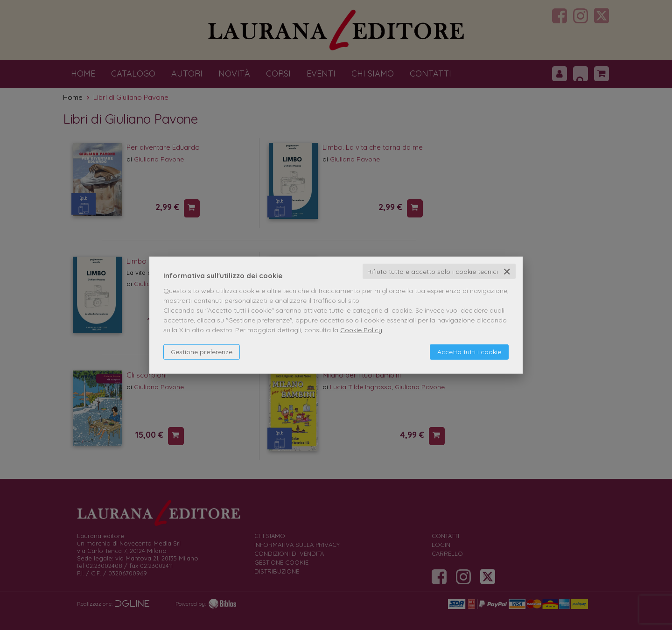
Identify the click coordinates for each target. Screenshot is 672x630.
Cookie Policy (361, 329)
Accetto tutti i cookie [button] (469, 351)
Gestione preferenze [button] (202, 351)
